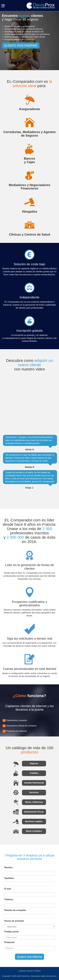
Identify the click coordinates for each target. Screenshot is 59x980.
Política (38, 971)
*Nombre (8, 868)
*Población (9, 942)
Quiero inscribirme (30, 957)
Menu (4, 6)
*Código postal (11, 932)
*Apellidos (9, 878)
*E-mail (7, 889)
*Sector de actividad (14, 921)
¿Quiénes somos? (26, 971)
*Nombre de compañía (15, 910)
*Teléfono (9, 899)
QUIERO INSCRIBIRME (21, 46)
